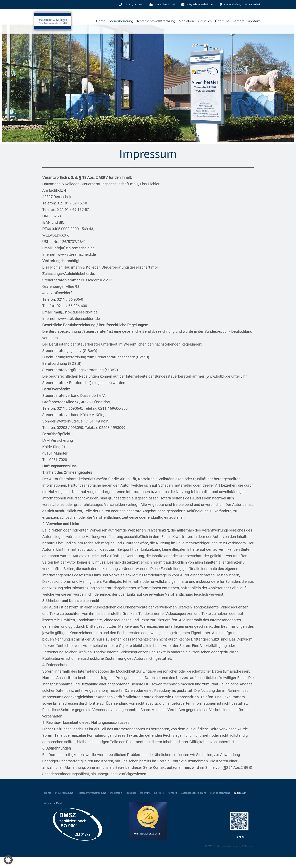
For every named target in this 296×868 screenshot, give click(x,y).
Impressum (240, 804)
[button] (8, 860)
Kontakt (254, 21)
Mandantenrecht (220, 804)
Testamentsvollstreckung (156, 21)
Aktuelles (205, 21)
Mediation (186, 21)
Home (101, 21)
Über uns (222, 21)
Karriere (239, 21)
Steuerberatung (121, 21)
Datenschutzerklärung (194, 804)
